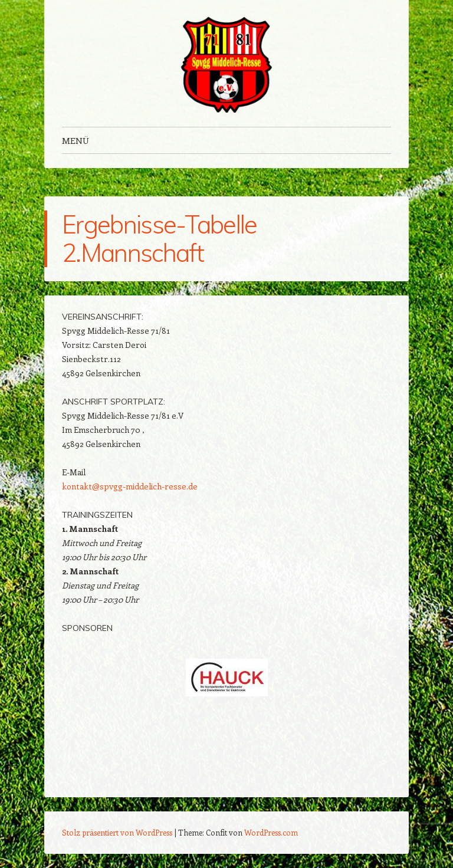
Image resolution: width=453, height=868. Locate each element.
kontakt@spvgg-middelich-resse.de (130, 486)
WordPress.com (271, 832)
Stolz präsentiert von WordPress (117, 832)
